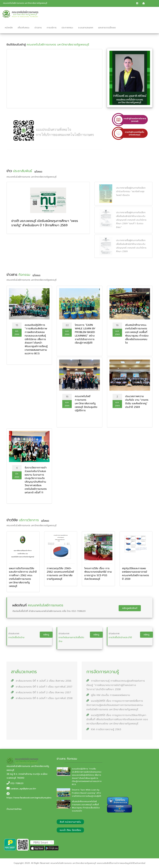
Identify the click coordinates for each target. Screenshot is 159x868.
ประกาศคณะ (67, 28)
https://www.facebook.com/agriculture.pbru (29, 798)
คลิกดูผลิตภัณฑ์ (130, 608)
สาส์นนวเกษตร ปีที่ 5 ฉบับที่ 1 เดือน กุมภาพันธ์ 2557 (42, 687)
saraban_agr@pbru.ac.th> (23, 789)
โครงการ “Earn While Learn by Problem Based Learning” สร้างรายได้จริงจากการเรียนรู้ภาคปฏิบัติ (86, 793)
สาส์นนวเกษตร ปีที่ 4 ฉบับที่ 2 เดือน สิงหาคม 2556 (41, 681)
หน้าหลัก (9, 28)
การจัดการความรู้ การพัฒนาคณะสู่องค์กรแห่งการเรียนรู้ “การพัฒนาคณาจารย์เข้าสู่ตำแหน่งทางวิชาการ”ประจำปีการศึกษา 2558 (116, 685)
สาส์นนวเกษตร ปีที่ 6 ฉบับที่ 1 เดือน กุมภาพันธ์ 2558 (42, 698)
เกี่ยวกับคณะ (24, 28)
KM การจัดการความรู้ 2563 (104, 729)
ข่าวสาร (38, 28)
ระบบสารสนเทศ (86, 28)
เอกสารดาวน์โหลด (107, 28)
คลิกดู (46, 635)
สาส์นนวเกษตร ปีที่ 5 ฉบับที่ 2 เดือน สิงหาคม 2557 (41, 693)
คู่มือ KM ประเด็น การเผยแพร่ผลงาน (108, 695)
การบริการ (52, 28)
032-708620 (17, 783)
